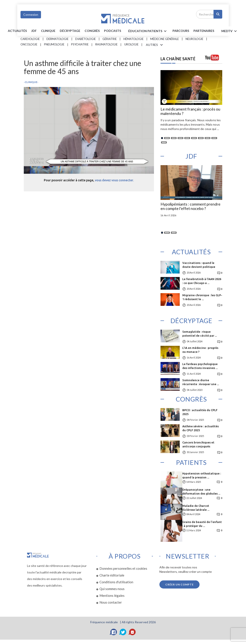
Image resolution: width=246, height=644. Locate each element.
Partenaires (204, 31)
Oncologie (29, 44)
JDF (34, 31)
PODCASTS (113, 31)
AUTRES (155, 45)
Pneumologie (54, 44)
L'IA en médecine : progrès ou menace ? (200, 350)
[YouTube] (132, 632)
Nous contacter (111, 602)
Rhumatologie (106, 44)
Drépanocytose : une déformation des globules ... (201, 492)
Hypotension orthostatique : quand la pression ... (202, 475)
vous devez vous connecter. (114, 180)
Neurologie (194, 39)
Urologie (131, 44)
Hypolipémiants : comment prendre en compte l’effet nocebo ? (190, 206)
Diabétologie (85, 39)
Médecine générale (165, 39)
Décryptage (70, 31)
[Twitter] (123, 632)
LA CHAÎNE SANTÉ (178, 59)
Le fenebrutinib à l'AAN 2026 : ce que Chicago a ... (202, 281)
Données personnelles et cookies (123, 568)
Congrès (92, 31)
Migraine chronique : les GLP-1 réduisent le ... (202, 297)
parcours (181, 31)
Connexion (31, 15)
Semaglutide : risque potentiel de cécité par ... (200, 334)
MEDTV (230, 31)
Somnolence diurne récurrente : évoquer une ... (201, 382)
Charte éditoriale (112, 575)
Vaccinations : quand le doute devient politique (199, 265)
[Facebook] (114, 632)
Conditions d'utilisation (116, 582)
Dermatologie (57, 39)
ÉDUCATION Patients (148, 31)
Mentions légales (112, 596)
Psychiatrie (80, 44)
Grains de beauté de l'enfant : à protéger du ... (202, 524)
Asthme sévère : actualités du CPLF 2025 (201, 428)
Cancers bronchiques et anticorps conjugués (198, 444)
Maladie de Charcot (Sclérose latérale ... (196, 508)
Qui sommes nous (112, 589)
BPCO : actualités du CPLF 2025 (200, 412)
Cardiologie (30, 39)
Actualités (17, 31)
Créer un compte (179, 584)
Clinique (48, 31)
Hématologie (133, 39)
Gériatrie (110, 39)
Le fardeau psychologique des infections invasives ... (200, 366)
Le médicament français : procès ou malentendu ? (190, 111)
